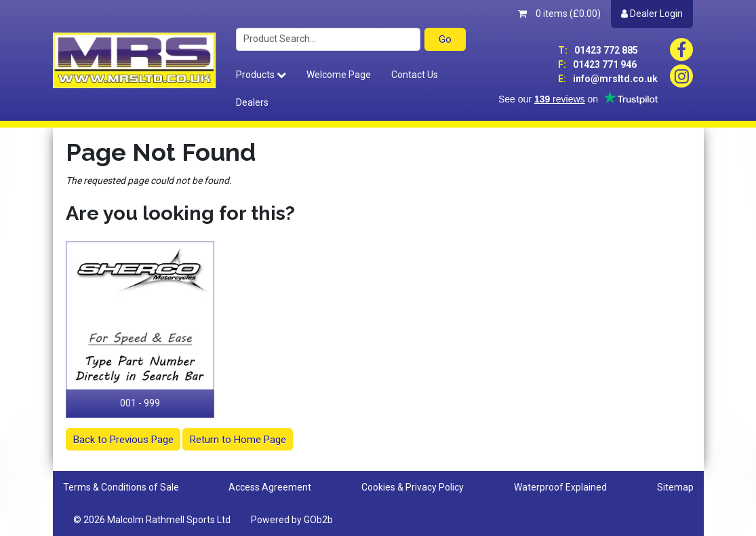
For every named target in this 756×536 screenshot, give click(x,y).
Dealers (252, 102)
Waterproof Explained (560, 487)
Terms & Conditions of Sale (121, 487)
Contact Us (415, 75)
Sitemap (675, 487)
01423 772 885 (598, 50)
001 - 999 (140, 403)
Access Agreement (270, 487)
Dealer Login (652, 14)
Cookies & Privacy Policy (413, 487)
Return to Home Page (238, 440)
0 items (559, 14)
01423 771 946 (597, 64)
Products (261, 75)
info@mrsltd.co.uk (608, 79)
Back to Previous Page (123, 440)
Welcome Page (339, 75)
